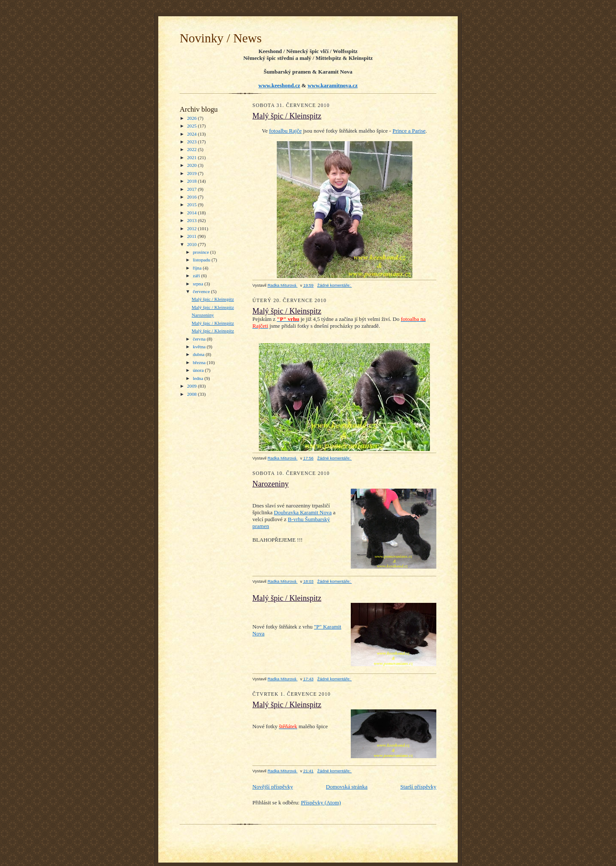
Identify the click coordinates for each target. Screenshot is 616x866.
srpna (199, 284)
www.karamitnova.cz (333, 85)
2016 (192, 197)
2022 (192, 149)
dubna (199, 354)
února (199, 370)
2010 (192, 244)
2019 (192, 173)
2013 (192, 220)
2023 (192, 142)
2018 (192, 181)
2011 (192, 236)
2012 (192, 228)
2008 (192, 394)
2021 (192, 157)
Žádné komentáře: (335, 285)
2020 (192, 165)
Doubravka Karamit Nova (303, 512)
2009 (192, 386)
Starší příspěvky (418, 787)
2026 (192, 118)
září (197, 276)
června (200, 339)
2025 (192, 126)
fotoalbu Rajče (285, 131)
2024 (192, 134)
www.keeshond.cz (279, 85)
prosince (202, 252)
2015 (192, 205)
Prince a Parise (409, 131)
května (200, 347)
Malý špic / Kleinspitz (213, 299)
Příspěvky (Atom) (321, 802)
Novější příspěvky (273, 787)
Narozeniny (203, 315)
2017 (192, 189)
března (200, 362)
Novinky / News (221, 38)
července (202, 291)
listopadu (202, 260)
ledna (199, 378)
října (198, 268)
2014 (192, 213)
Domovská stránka (347, 787)
